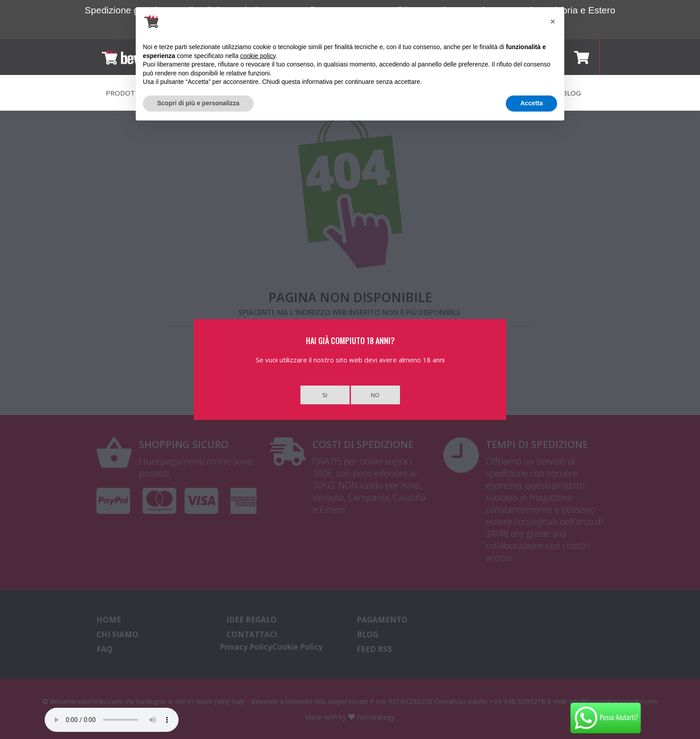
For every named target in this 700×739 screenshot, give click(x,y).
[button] (553, 21)
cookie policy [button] (258, 56)
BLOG (572, 93)
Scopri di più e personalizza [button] (198, 103)
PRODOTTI (124, 93)
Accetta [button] (531, 103)
